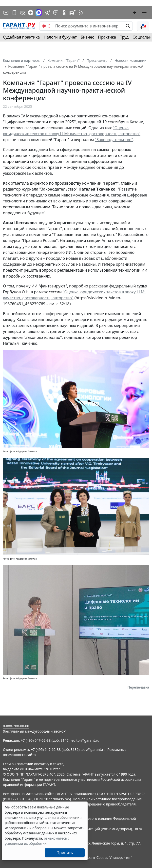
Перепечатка (138, 687)
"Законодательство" (114, 140)
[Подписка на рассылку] (6, 13)
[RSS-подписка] (81, 13)
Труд (124, 37)
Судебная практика (21, 37)
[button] (135, 13)
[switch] (46, 26)
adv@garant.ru (94, 749)
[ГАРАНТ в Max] (39, 13)
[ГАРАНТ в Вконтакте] (23, 13)
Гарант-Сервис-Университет (107, 857)
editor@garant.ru (85, 740)
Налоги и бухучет (60, 37)
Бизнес (87, 37)
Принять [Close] (65, 853)
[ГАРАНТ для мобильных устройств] (14, 13)
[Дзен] (31, 13)
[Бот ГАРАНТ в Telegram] (56, 13)
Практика (107, 37)
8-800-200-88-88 (16, 726)
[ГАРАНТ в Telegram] (47, 13)
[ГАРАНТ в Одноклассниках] (64, 13)
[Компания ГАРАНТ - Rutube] (73, 13)
